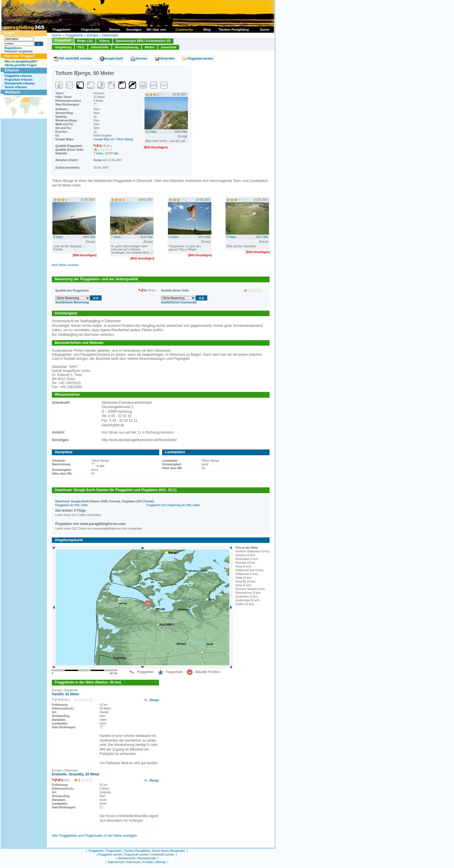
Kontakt (148, 862)
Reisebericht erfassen (20, 83)
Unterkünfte (100, 47)
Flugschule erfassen (19, 80)
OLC (81, 47)
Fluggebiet (63, 40)
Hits (116, 153)
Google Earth (114, 59)
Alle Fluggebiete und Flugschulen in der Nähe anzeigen (95, 836)
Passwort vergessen (19, 51)
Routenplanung (127, 47)
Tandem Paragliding (137, 851)
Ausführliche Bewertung (72, 302)
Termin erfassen (16, 87)
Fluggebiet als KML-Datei (72, 505)
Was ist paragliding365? (21, 61)
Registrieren (13, 48)
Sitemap (161, 862)
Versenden (167, 59)
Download (169, 47)
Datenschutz (116, 862)
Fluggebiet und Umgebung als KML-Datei (173, 505)
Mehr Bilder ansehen (65, 265)
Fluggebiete (74, 35)
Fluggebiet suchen (110, 855)
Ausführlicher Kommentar (179, 302)
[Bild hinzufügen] (156, 147)
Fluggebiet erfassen (18, 76)
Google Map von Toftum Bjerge (113, 139)
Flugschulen (114, 851)
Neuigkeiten (177, 851)
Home (56, 35)
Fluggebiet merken (200, 59)
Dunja (154, 700)
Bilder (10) (85, 41)
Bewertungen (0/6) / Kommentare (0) (143, 41)
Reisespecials (147, 858)
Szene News (160, 851)
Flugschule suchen (137, 855)
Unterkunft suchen (163, 855)
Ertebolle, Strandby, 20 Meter (76, 774)
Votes (99, 153)
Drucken (141, 59)
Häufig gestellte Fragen (21, 65)
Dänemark (110, 35)
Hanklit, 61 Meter (66, 694)
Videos (104, 41)
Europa (93, 35)
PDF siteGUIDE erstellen (75, 59)
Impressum (133, 862)
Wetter (150, 47)
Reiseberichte (127, 858)
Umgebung (63, 47)
